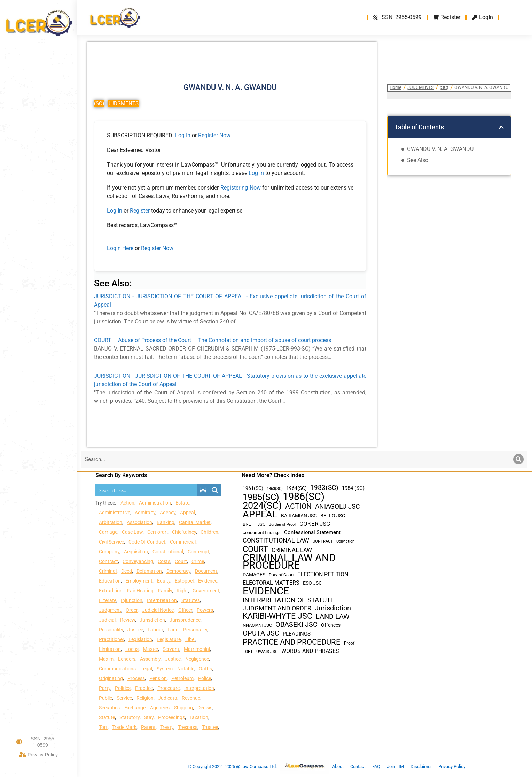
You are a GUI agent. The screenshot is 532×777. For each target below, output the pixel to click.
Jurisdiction (152, 620)
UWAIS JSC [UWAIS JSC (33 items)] (267, 652)
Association (139, 522)
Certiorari (157, 532)
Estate (182, 503)
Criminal (108, 571)
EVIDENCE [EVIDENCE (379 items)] (266, 591)
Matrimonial (197, 649)
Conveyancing (138, 561)
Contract (108, 561)
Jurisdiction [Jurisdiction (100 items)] (333, 608)
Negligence (197, 659)
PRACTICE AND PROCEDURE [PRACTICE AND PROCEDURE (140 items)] (292, 642)
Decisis (205, 708)
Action (127, 503)
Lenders (127, 659)
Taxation (199, 717)
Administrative (115, 513)
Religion (145, 698)
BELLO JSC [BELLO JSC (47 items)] (333, 516)
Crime (198, 561)
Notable (186, 669)
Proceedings (171, 717)
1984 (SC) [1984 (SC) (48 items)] (353, 488)
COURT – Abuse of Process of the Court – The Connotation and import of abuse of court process (213, 340)
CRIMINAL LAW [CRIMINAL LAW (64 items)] (292, 550)
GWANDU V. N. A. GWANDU (440, 149)
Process (136, 678)
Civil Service (111, 542)
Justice (135, 630)
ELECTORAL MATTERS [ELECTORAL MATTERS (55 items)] (271, 583)
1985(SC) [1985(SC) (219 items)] (261, 497)
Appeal (187, 513)
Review (128, 620)
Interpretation (162, 600)
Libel (190, 639)
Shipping (183, 708)
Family (165, 591)
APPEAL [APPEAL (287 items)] (260, 514)
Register (140, 211)
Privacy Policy (38, 755)
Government (206, 591)
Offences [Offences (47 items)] (331, 625)
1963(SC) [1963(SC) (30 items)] (275, 488)
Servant (171, 649)
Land (173, 630)
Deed (127, 571)
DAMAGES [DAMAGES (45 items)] (254, 575)
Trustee (210, 727)
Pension (158, 678)
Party (105, 688)
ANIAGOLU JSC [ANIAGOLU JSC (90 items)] (337, 506)
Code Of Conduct (147, 542)
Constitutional (168, 552)
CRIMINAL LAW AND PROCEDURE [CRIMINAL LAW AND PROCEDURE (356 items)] (289, 562)
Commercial (183, 542)
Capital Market (195, 522)
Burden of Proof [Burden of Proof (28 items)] (282, 525)
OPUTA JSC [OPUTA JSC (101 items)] (261, 633)
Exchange (135, 708)
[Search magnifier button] (215, 490)
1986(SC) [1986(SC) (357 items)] (304, 497)
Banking (166, 522)
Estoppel (184, 581)
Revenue (191, 698)
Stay (149, 717)
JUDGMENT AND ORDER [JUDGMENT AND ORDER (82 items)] (277, 608)
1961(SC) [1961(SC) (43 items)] (253, 488)
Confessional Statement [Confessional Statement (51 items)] (312, 532)
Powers (205, 610)
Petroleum (182, 678)
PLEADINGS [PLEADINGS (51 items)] (297, 634)
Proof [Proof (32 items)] (349, 643)
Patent (148, 727)
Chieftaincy (184, 532)
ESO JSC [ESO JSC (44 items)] (312, 583)
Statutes (191, 600)
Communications (117, 669)
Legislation (140, 639)
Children (209, 532)
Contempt (198, 552)
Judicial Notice (158, 610)
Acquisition (136, 552)
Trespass (188, 727)
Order (132, 610)
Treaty (167, 727)
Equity (164, 581)
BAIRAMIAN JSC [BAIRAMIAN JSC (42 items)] (299, 516)
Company (109, 552)
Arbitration (111, 522)
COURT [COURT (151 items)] (255, 549)
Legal (146, 669)
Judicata (168, 698)
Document (206, 571)
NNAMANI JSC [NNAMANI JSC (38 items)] (257, 625)
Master (151, 649)
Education (110, 581)
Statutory (130, 717)
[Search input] (147, 490)
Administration (155, 503)
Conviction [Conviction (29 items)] (345, 541)
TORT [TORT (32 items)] (248, 652)
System (165, 669)
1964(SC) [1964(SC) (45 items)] (296, 488)
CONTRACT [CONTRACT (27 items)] (323, 541)
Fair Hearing (140, 591)
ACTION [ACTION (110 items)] (298, 506)
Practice (144, 688)
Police (205, 678)
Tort (103, 727)
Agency (168, 513)
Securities (109, 708)
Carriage (108, 532)
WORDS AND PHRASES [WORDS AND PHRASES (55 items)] (310, 651)
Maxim (106, 659)
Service (124, 698)
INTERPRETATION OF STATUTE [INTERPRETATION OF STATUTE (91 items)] (288, 600)
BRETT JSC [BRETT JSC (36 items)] (254, 524)
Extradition (111, 591)
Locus (132, 649)
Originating (111, 678)
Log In (183, 135)
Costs (164, 561)
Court (181, 561)
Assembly (150, 659)
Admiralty (145, 513)
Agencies (160, 708)
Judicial (107, 620)
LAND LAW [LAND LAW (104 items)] (333, 617)
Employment (139, 581)
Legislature (169, 639)
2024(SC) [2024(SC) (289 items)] (262, 506)
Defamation (149, 571)
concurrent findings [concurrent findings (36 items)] (262, 533)
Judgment (110, 610)
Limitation (110, 649)
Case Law (132, 532)
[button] (501, 127)
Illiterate (108, 600)
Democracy (178, 571)
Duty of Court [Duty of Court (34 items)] (281, 575)
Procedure (169, 688)
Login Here (120, 248)
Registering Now (241, 188)
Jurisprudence (185, 620)
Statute (107, 717)
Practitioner (111, 639)
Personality (111, 630)
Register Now (214, 135)
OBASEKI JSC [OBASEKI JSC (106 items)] (296, 625)
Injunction (132, 600)
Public (105, 698)
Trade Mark (124, 727)
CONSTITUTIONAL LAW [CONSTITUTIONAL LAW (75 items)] (276, 540)
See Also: (418, 160)
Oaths (205, 669)
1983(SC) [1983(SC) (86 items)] (324, 488)
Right (182, 591)
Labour (155, 630)
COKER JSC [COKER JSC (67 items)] (315, 524)
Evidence (208, 581)
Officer (185, 610)
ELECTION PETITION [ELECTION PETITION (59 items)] (323, 574)
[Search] (518, 459)
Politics (123, 688)
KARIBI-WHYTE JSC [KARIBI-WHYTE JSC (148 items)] (277, 616)
